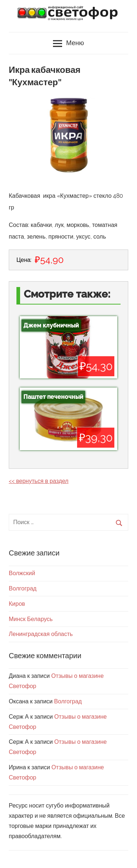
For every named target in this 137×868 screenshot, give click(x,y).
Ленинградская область (41, 634)
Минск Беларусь (31, 619)
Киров (17, 604)
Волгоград (23, 588)
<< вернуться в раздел (39, 481)
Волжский (22, 573)
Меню (68, 44)
